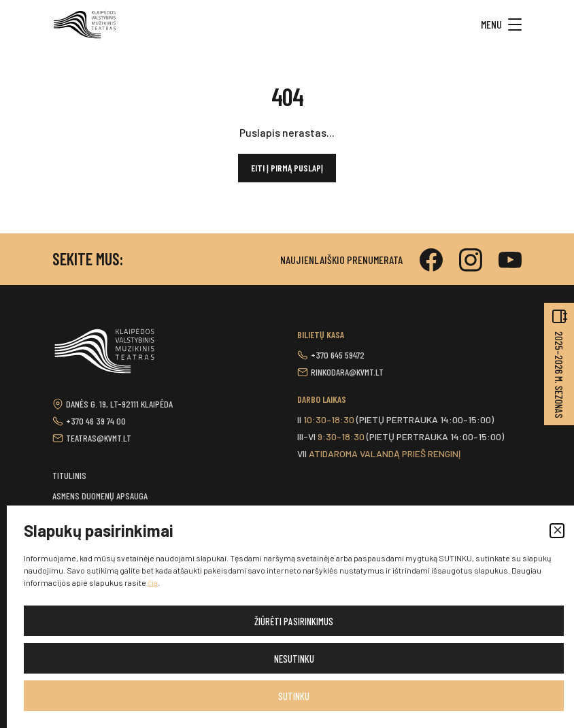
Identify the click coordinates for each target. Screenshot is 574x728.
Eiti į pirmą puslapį (287, 168)
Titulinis (69, 475)
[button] (557, 531)
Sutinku (294, 696)
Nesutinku (294, 659)
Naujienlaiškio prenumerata (341, 260)
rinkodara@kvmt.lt (347, 372)
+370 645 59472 (338, 355)
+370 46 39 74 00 (96, 421)
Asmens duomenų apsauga (100, 496)
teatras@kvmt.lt (99, 438)
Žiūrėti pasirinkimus (294, 621)
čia (153, 582)
